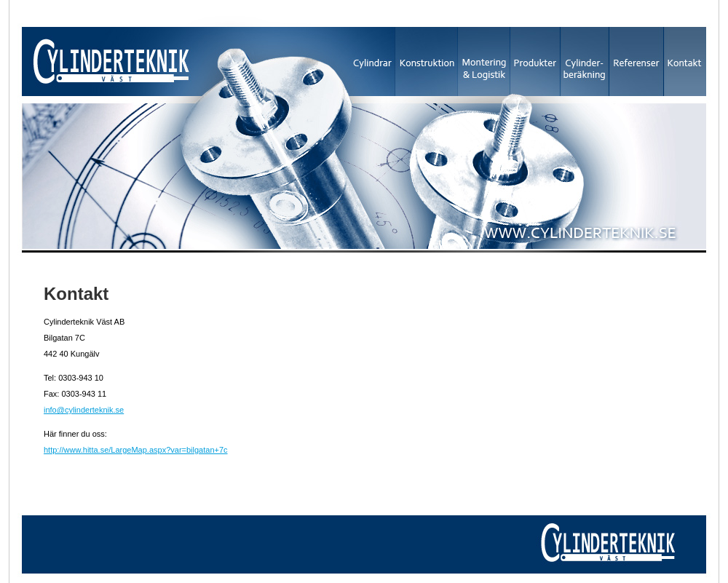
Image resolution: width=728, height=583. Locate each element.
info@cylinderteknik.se (84, 410)
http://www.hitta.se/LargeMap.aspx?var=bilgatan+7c (136, 450)
